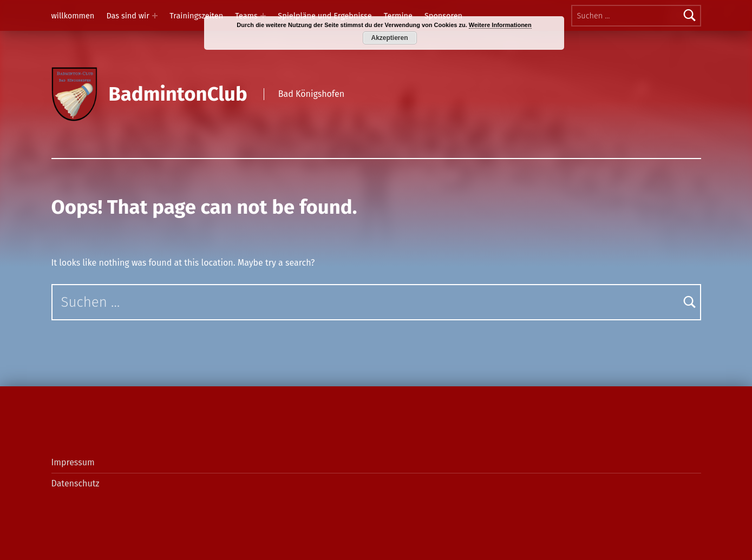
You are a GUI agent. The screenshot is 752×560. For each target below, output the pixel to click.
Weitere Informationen (500, 25)
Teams (246, 16)
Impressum (73, 462)
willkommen (73, 16)
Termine (398, 16)
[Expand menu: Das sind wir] (155, 16)
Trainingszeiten (196, 16)
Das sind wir (127, 16)
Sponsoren (443, 16)
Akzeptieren (389, 38)
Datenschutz (76, 483)
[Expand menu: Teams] (263, 16)
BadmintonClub (178, 94)
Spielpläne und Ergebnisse (325, 16)
